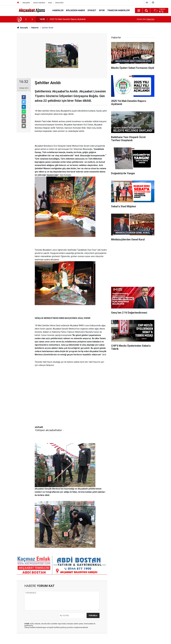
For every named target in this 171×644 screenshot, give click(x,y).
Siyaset (92, 10)
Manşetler (26, 3)
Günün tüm (146, 19)
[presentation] (26, 19)
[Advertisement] (133, 265)
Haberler (58, 10)
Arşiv (50, 3)
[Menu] (139, 11)
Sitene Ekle (59, 3)
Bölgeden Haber (75, 10)
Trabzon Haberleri (118, 10)
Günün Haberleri (39, 3)
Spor (102, 10)
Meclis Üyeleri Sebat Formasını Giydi (66, 19)
